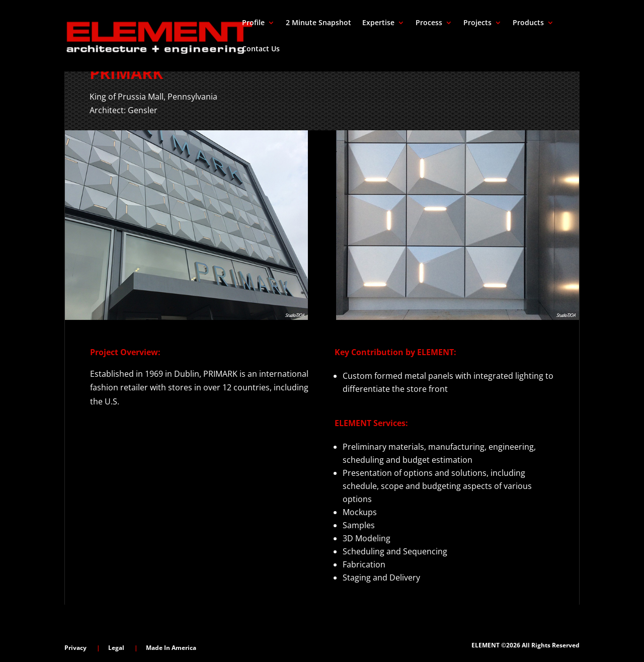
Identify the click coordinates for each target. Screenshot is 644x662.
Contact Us (261, 49)
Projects (477, 23)
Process (429, 23)
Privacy (75, 648)
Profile (253, 23)
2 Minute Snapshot (318, 23)
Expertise (378, 23)
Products (528, 23)
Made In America (171, 648)
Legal (116, 648)
